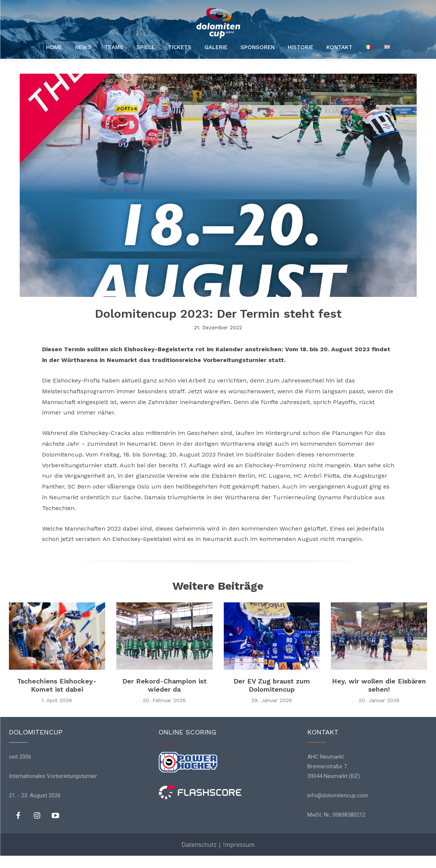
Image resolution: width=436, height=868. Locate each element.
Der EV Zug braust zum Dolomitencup (272, 685)
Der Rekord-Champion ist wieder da (164, 685)
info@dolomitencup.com (338, 796)
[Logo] (218, 23)
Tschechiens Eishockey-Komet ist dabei (57, 685)
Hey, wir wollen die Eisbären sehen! (379, 685)
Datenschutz (199, 845)
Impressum (239, 845)
